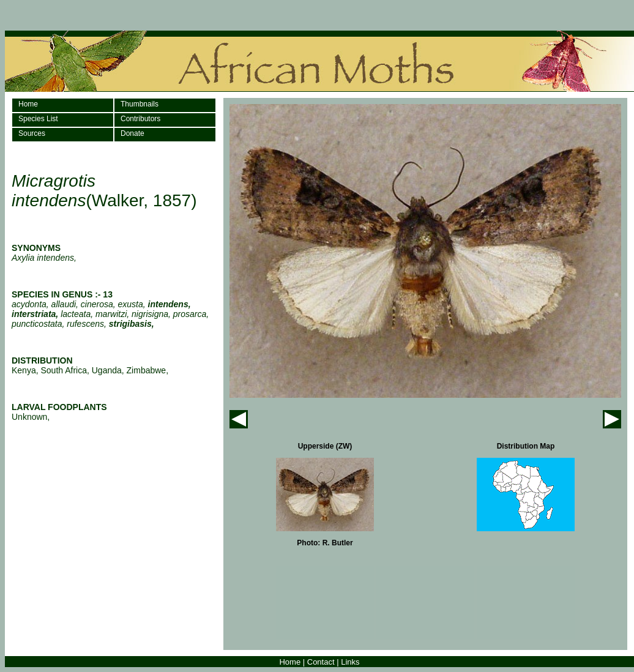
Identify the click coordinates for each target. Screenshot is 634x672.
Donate (132, 133)
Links (350, 662)
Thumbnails (140, 104)
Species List (38, 119)
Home (28, 104)
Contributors (140, 119)
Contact (321, 662)
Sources (32, 133)
